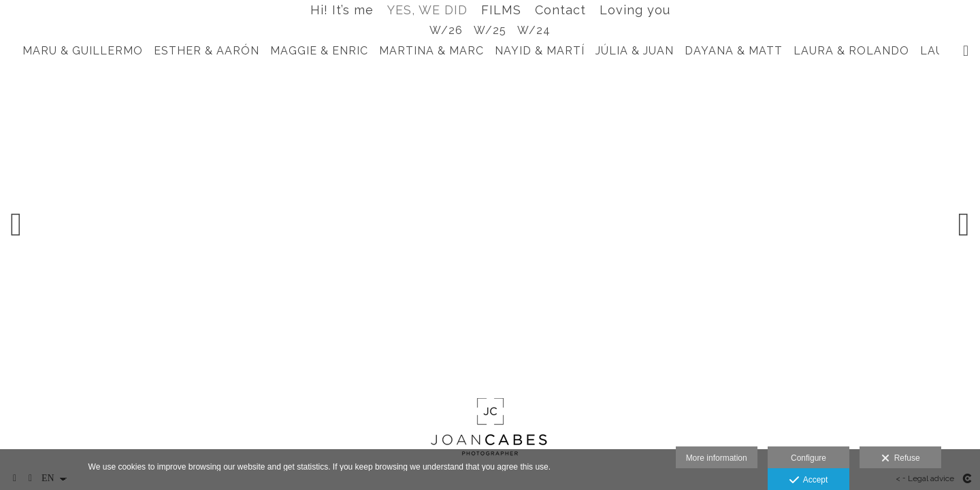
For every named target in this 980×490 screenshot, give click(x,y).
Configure (808, 458)
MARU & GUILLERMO (83, 51)
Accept (809, 480)
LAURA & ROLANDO (851, 51)
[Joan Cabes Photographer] (490, 429)
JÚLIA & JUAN (635, 51)
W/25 (490, 30)
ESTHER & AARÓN (207, 51)
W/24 (534, 30)
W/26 (446, 30)
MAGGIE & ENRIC (319, 51)
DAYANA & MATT (734, 51)
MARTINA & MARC (431, 51)
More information (717, 458)
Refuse (901, 459)
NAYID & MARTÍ (540, 51)
